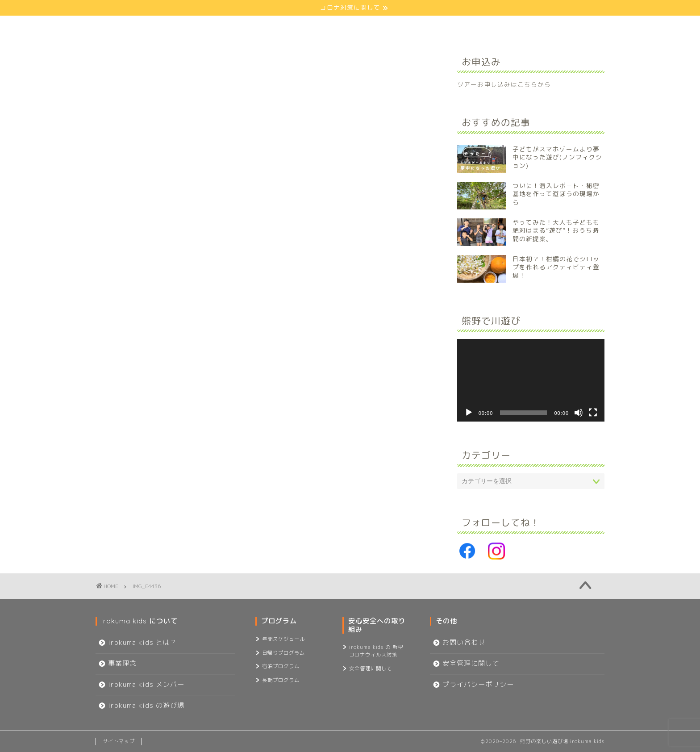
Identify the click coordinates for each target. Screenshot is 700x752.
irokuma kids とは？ (143, 642)
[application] (531, 380)
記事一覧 (459, 27)
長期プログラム (281, 680)
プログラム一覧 (299, 27)
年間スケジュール (283, 639)
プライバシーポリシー (478, 684)
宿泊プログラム (281, 666)
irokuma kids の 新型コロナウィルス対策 (376, 651)
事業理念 (122, 663)
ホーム (136, 27)
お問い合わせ (540, 27)
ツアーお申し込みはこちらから (504, 84)
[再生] (469, 413)
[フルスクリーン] (593, 413)
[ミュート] (579, 413)
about (218, 27)
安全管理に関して (371, 668)
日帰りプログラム (283, 653)
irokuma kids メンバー (146, 684)
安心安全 (379, 27)
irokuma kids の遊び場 (146, 705)
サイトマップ (119, 741)
